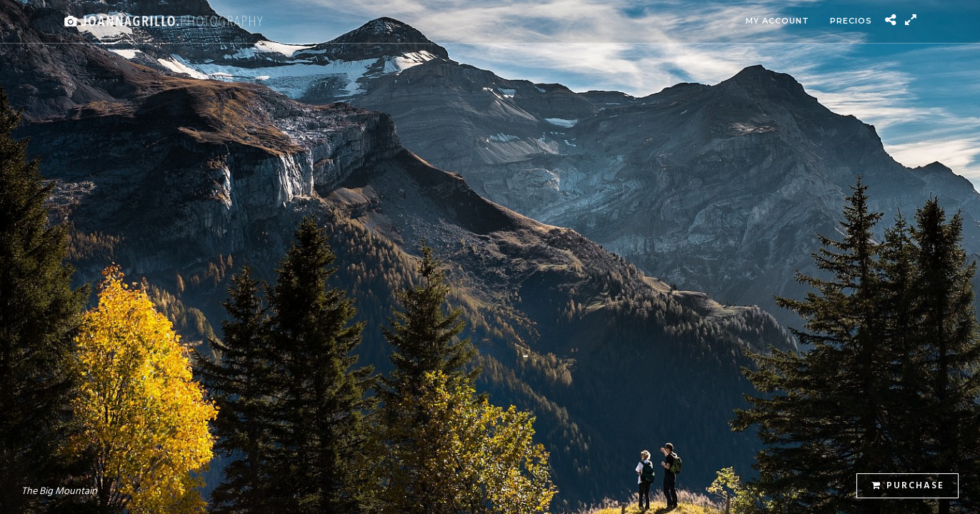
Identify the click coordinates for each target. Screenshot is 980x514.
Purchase (908, 486)
